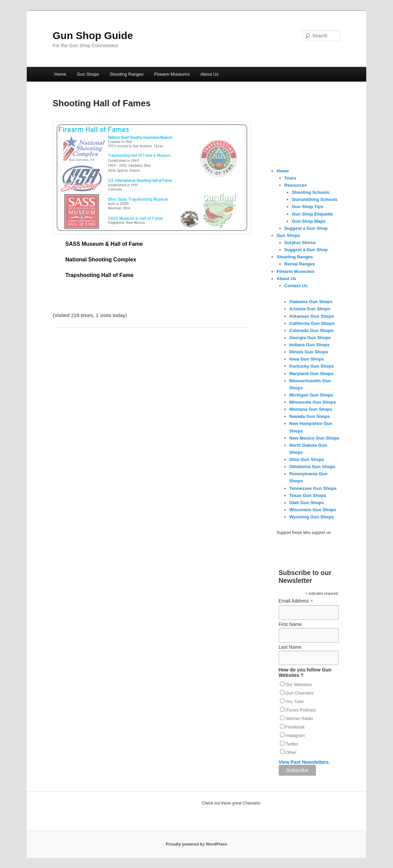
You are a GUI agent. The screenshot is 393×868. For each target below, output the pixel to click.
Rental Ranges (300, 264)
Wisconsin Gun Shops (313, 510)
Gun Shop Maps (309, 221)
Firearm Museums (172, 74)
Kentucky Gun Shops (312, 366)
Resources (296, 185)
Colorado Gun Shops (312, 330)
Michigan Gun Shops (311, 395)
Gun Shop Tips (307, 207)
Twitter (292, 744)
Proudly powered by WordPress (196, 844)
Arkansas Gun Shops (312, 316)
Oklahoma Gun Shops (313, 467)
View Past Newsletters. (304, 762)
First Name (290, 624)
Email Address (296, 601)
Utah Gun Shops (307, 503)
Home (60, 74)
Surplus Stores (300, 243)
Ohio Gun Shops (307, 459)
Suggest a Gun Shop (306, 228)
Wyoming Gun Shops (312, 517)
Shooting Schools (311, 192)
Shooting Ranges (127, 74)
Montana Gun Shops (311, 409)
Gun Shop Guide (93, 35)
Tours (290, 178)
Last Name (290, 647)
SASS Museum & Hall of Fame (104, 244)
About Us (209, 74)
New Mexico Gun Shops (314, 438)
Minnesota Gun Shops (313, 402)
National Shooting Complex (101, 260)
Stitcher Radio (299, 718)
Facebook (295, 727)
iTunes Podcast (301, 710)
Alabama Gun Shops (311, 302)
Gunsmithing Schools (315, 199)
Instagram (295, 735)
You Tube (295, 701)
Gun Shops (88, 74)
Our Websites (299, 685)
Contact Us (296, 286)
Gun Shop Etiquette (312, 214)
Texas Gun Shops (308, 495)
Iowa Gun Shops (307, 359)
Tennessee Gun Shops (313, 488)
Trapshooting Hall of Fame (100, 275)
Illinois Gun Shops (309, 352)
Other (291, 752)
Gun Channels (300, 693)
